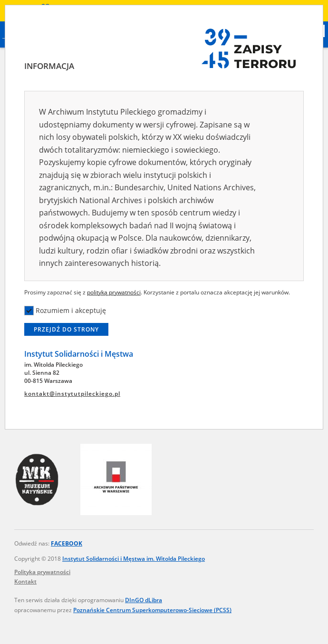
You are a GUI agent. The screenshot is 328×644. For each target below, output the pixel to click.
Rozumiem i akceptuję (65, 311)
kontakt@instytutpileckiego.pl (72, 394)
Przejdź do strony (66, 329)
